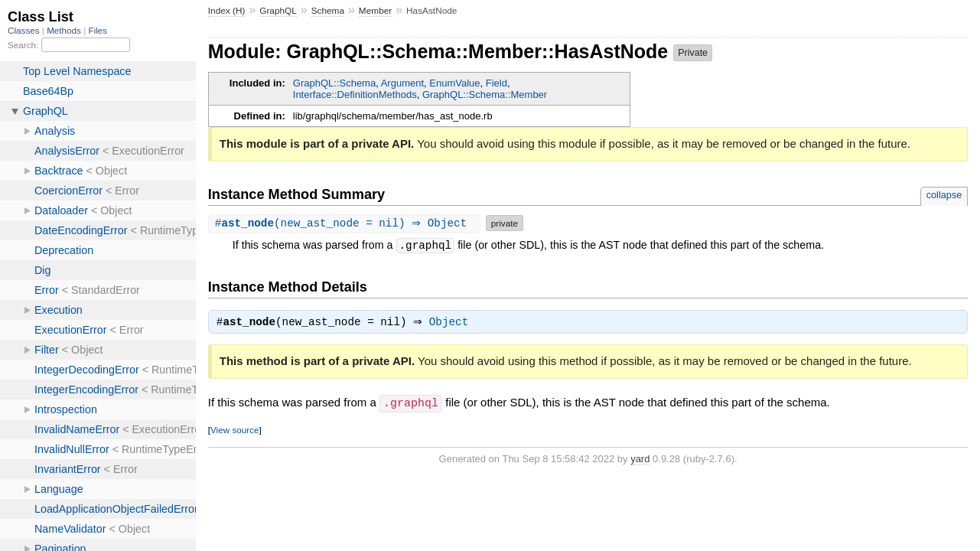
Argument (402, 83)
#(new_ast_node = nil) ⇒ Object (346, 223)
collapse (944, 195)
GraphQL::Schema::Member (485, 95)
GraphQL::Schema (334, 83)
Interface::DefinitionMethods (355, 95)
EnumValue (454, 83)
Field (497, 83)
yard (640, 460)
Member (375, 11)
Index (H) (227, 11)
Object (453, 324)
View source (234, 430)
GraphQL (278, 11)
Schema (328, 11)
